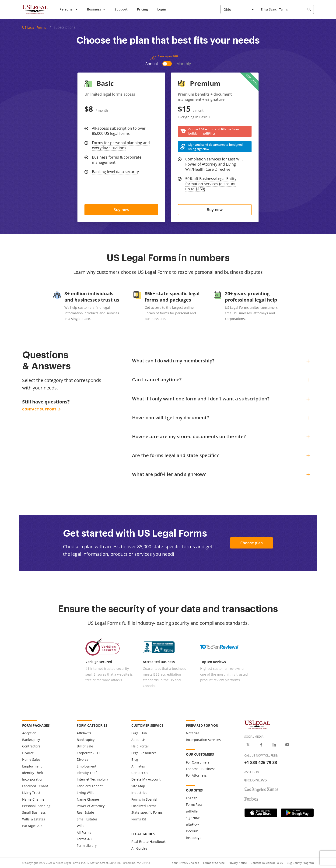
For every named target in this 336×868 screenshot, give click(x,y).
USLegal (192, 798)
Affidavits (84, 733)
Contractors (31, 746)
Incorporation (33, 779)
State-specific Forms (147, 812)
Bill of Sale (85, 746)
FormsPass (194, 804)
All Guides (139, 848)
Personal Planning (36, 806)
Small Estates (87, 819)
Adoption (29, 733)
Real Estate (85, 812)
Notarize (193, 733)
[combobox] (239, 9)
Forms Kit (139, 819)
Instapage (194, 838)
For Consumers (198, 762)
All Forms (84, 832)
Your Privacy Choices (185, 863)
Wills (80, 826)
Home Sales (31, 759)
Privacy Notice (238, 863)
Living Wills (86, 793)
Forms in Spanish (145, 799)
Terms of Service (214, 863)
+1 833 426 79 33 (261, 762)
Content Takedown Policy (267, 863)
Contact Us (140, 773)
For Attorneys (196, 775)
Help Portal (140, 746)
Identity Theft (33, 773)
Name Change (33, 799)
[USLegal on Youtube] (287, 745)
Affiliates (138, 766)
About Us (138, 740)
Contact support (41, 409)
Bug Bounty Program (300, 863)
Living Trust (31, 793)
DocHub (192, 831)
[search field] (285, 9)
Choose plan (252, 543)
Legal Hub (139, 733)
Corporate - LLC (89, 753)
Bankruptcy (31, 740)
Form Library (87, 845)
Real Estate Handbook (148, 842)
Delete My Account (146, 779)
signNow (193, 818)
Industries (139, 793)
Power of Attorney (91, 806)
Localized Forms (144, 806)
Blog (135, 759)
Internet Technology (92, 779)
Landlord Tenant (35, 786)
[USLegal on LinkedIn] (274, 745)
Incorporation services (203, 740)
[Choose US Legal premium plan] (215, 210)
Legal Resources (144, 753)
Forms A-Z (85, 839)
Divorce (28, 753)
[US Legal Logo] (279, 725)
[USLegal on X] (248, 745)
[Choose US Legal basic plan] (121, 210)
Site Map (138, 786)
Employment (32, 766)
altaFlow (192, 824)
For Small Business (201, 769)
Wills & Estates (34, 819)
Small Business (34, 812)
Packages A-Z (32, 826)
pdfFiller (192, 811)
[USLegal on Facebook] (261, 745)
